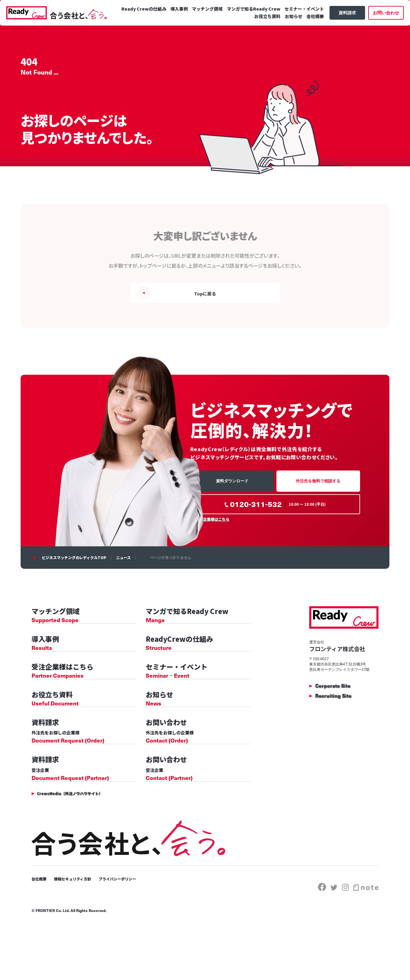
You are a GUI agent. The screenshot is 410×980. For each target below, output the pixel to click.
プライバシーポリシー (129, 921)
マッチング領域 (246, 26)
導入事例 (217, 26)
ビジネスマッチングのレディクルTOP (74, 561)
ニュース (123, 561)
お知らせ (288, 33)
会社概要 (310, 33)
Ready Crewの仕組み (183, 26)
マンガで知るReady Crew (291, 26)
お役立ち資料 (262, 33)
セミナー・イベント (226, 33)
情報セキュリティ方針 (78, 921)
